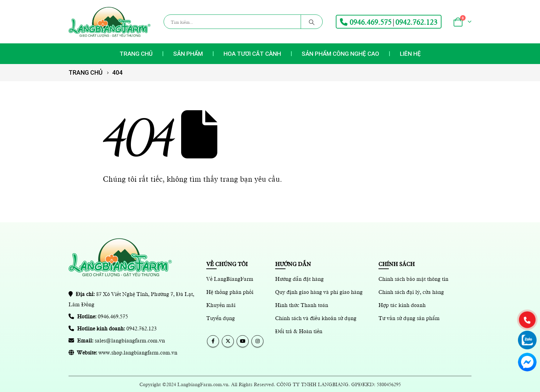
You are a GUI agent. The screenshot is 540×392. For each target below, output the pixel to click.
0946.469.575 (366, 22)
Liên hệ (410, 54)
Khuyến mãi (221, 305)
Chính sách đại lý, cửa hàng (411, 292)
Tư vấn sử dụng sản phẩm (409, 318)
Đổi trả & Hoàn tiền (299, 331)
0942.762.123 (416, 22)
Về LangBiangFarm (230, 278)
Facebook (213, 341)
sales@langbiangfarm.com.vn (130, 340)
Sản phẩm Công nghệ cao (340, 54)
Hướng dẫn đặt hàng (299, 278)
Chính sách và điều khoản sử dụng (316, 318)
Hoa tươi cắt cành (252, 54)
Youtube (243, 341)
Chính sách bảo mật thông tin (413, 278)
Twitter (228, 341)
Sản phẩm (188, 54)
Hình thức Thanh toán (302, 305)
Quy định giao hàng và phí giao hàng (319, 292)
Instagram (257, 341)
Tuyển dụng (221, 318)
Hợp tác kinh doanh (402, 305)
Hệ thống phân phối (230, 292)
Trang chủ (136, 54)
